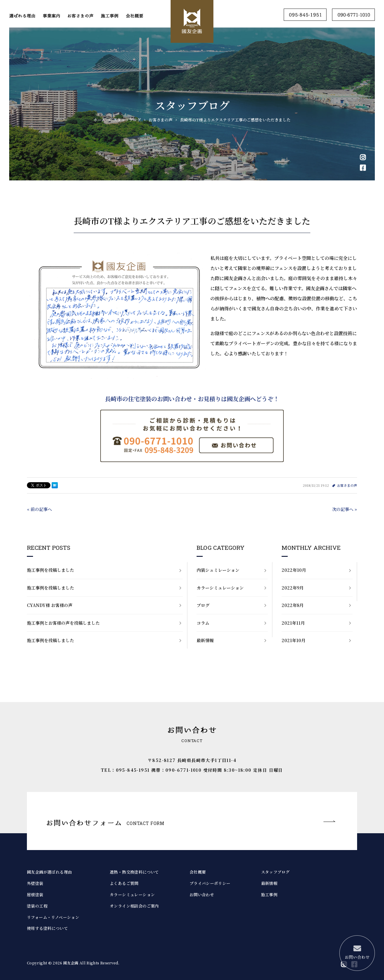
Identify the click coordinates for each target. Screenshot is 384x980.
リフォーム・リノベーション (53, 917)
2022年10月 (294, 570)
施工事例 (269, 895)
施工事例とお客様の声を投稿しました (63, 623)
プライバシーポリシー (210, 883)
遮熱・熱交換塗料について (134, 872)
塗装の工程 (37, 906)
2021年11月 (293, 623)
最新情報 (205, 640)
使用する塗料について (47, 928)
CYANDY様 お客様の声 (50, 605)
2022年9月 (293, 588)
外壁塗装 (35, 883)
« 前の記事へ (39, 509)
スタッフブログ (275, 872)
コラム (203, 623)
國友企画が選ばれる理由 (49, 872)
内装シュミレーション (218, 570)
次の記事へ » (345, 509)
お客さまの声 (347, 485)
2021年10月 (294, 640)
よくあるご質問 (124, 883)
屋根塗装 (35, 895)
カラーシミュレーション (220, 588)
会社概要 (198, 872)
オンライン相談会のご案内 (134, 906)
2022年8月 (293, 605)
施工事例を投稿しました (50, 570)
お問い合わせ (202, 895)
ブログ (203, 605)
